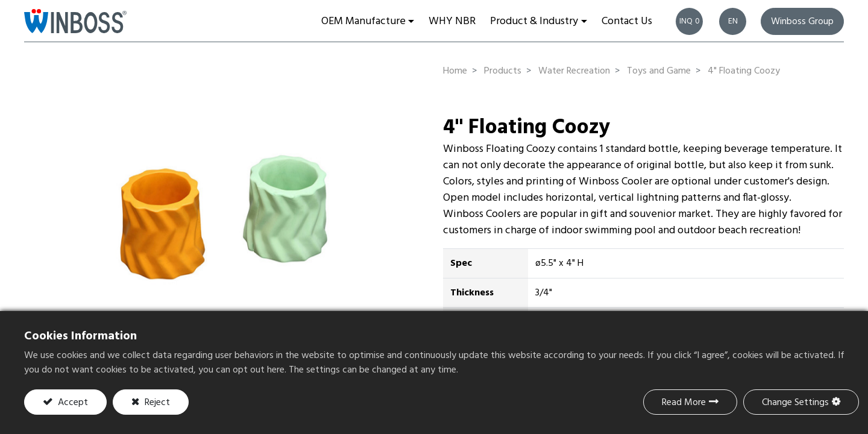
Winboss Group (802, 22)
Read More (684, 403)
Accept (72, 403)
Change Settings (795, 403)
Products (503, 71)
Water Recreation (574, 71)
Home (455, 71)
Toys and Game (659, 71)
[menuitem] (452, 21)
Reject (156, 403)
